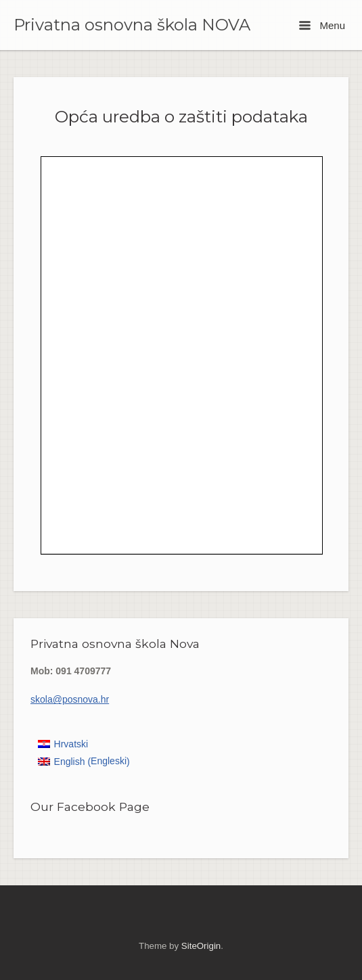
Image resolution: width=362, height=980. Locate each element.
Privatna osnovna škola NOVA (132, 25)
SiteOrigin (201, 946)
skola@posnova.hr (70, 699)
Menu (322, 25)
